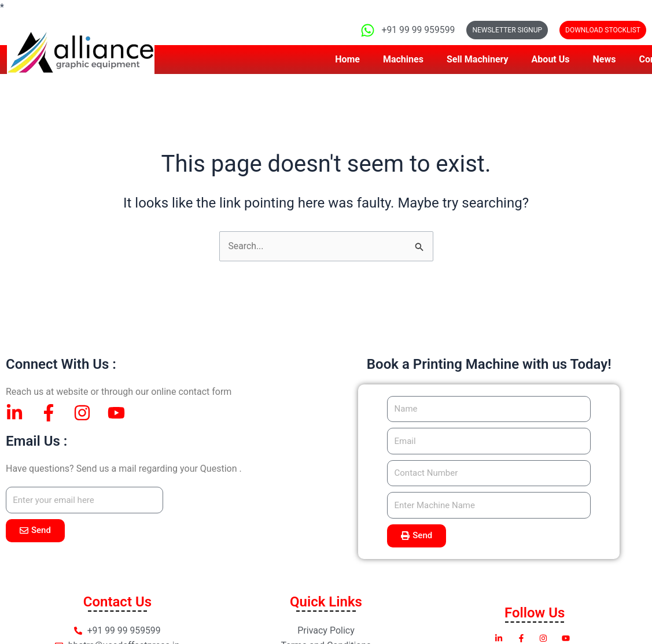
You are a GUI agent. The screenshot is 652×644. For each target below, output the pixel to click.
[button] (603, 30)
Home (347, 59)
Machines (403, 59)
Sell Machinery (478, 59)
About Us (551, 59)
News (605, 59)
